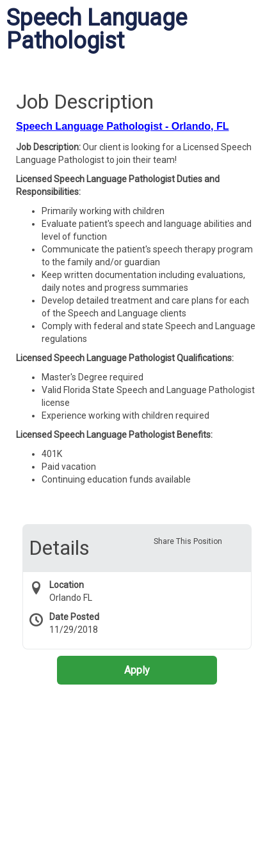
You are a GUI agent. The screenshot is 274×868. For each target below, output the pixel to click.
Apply (137, 670)
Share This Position (188, 541)
